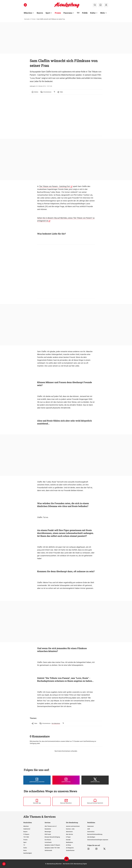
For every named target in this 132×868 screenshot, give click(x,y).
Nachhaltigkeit (28, 853)
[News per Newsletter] (66, 801)
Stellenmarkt (48, 850)
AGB (89, 829)
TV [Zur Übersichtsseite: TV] (78, 13)
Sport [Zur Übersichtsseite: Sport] (48, 13)
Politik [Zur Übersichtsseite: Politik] (85, 13)
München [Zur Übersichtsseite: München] (28, 13)
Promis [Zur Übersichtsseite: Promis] (58, 13)
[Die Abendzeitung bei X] (95, 780)
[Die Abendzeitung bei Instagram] (66, 780)
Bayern (25, 832)
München (26, 826)
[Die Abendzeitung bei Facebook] (37, 780)
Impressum (90, 826)
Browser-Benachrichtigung (52, 837)
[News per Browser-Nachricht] (95, 801)
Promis (33, 19)
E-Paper (68, 837)
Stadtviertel (27, 829)
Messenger (48, 832)
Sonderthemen (70, 850)
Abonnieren (69, 832)
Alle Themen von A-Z (51, 826)
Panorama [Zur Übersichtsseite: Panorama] (68, 13)
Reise (25, 850)
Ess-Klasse (48, 840)
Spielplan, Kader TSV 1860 (52, 848)
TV (24, 845)
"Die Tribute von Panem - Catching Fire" (55, 186)
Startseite (27, 19)
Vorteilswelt (48, 842)
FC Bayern (26, 834)
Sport (25, 842)
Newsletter (48, 829)
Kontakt (68, 840)
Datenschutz (91, 832)
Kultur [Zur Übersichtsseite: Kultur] (93, 13)
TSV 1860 (26, 837)
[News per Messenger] (37, 801)
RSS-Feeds (48, 834)
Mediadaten (69, 842)
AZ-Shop (68, 845)
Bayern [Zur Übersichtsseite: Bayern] (40, 13)
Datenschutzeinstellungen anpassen (98, 840)
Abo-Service (69, 834)
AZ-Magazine (70, 848)
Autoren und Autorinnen (73, 826)
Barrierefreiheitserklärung (95, 834)
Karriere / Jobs (70, 829)
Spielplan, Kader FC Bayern (52, 845)
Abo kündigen (91, 837)
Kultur (25, 848)
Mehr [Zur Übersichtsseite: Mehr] (103, 13)
